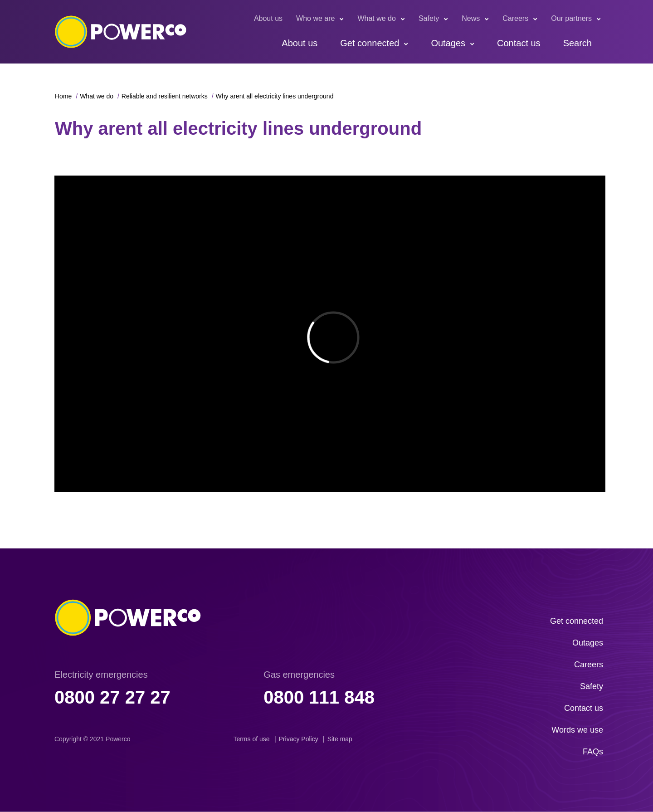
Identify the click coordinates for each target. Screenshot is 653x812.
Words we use (577, 730)
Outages (448, 43)
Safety (429, 18)
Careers (515, 18)
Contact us (519, 43)
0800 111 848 (319, 697)
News (471, 18)
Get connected (370, 43)
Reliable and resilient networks (165, 96)
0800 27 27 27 (112, 697)
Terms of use (251, 739)
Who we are (315, 18)
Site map (340, 739)
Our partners (571, 18)
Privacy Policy (299, 739)
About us (268, 18)
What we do (376, 18)
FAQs (593, 752)
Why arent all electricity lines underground (275, 96)
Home (63, 96)
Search (577, 43)
